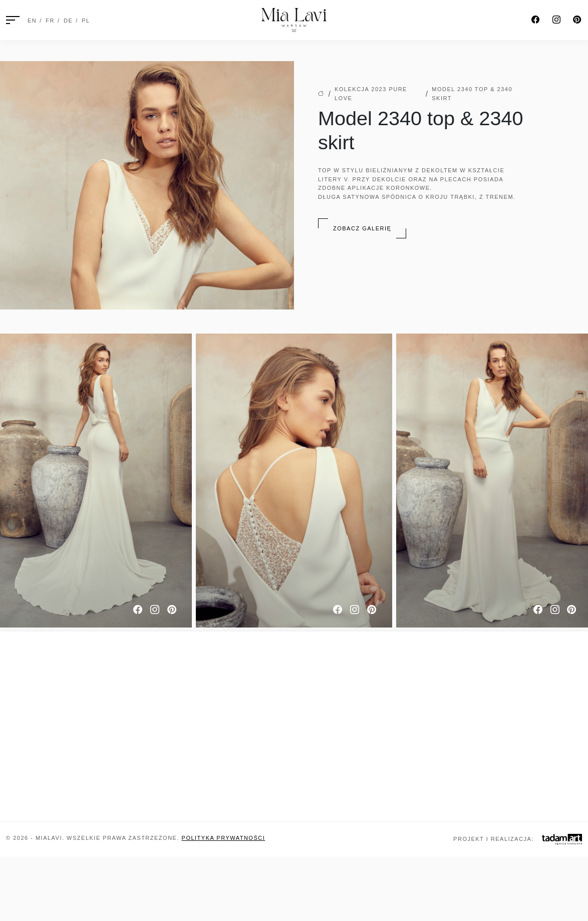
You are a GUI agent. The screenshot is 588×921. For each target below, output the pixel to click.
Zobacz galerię (362, 228)
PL (86, 21)
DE (68, 21)
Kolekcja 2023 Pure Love (371, 94)
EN (32, 21)
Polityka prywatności (224, 838)
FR (50, 21)
